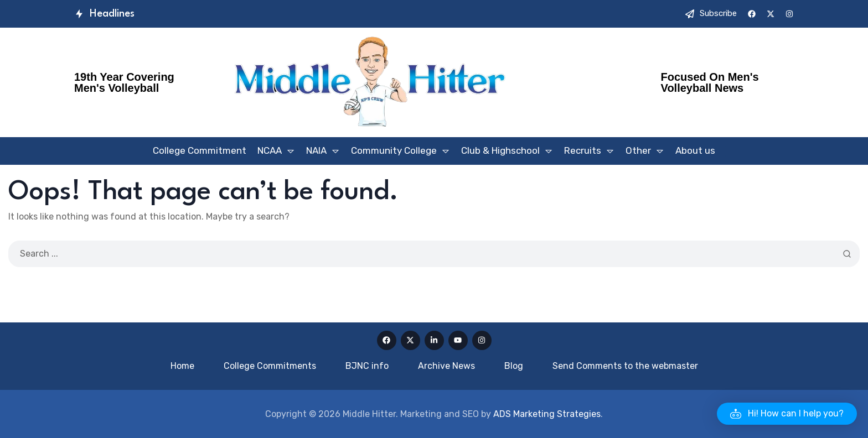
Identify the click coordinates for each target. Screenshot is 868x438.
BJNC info (367, 366)
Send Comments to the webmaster (625, 366)
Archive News (446, 366)
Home (182, 366)
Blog (514, 366)
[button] (787, 414)
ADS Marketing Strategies (547, 414)
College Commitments (270, 366)
